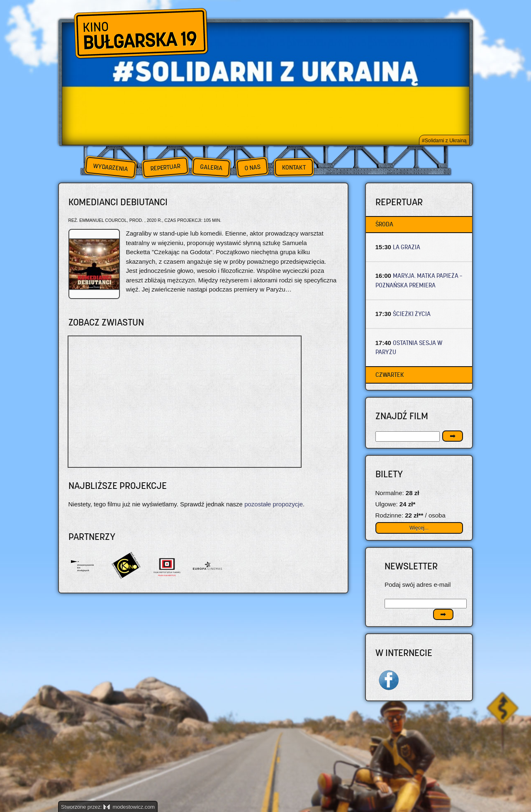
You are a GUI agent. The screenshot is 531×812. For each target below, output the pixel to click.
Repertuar (165, 167)
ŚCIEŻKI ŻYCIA (412, 314)
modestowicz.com (129, 807)
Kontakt (294, 168)
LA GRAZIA (407, 247)
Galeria (211, 167)
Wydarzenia (110, 168)
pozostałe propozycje (274, 504)
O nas (252, 167)
